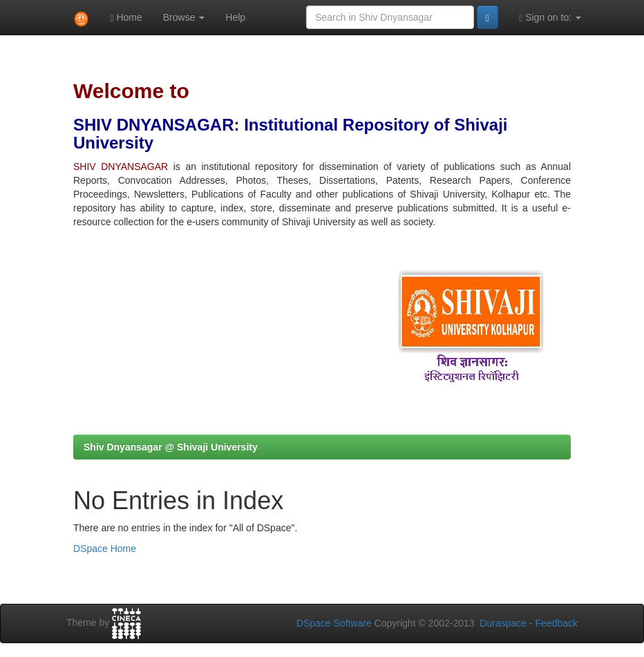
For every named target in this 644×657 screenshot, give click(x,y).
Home (126, 18)
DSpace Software (334, 623)
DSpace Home (105, 549)
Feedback (557, 623)
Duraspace (503, 623)
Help (235, 17)
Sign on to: (550, 18)
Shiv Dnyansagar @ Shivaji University (171, 447)
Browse (184, 17)
